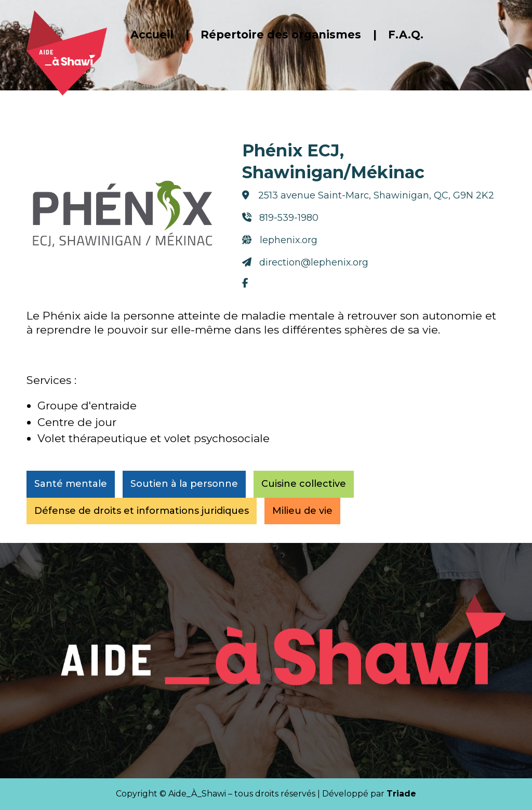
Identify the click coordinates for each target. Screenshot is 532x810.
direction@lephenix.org (304, 252)
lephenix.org (283, 234)
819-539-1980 (284, 217)
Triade (401, 794)
